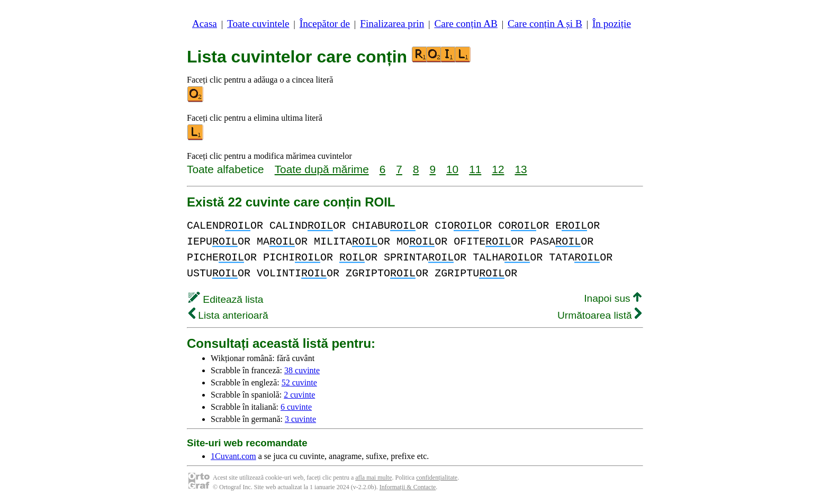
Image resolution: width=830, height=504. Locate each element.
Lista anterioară (228, 315)
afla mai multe (373, 478)
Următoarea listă (599, 315)
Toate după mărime (322, 169)
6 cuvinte (296, 407)
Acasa (205, 24)
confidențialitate (437, 478)
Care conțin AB (466, 24)
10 (452, 169)
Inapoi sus (613, 298)
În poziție (612, 24)
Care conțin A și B (545, 24)
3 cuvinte (300, 419)
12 (498, 169)
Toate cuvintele (258, 24)
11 (475, 169)
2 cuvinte (299, 395)
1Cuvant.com (233, 456)
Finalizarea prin (392, 24)
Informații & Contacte (408, 487)
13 (521, 169)
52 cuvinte (299, 382)
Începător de (325, 24)
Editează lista (226, 299)
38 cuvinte (302, 370)
